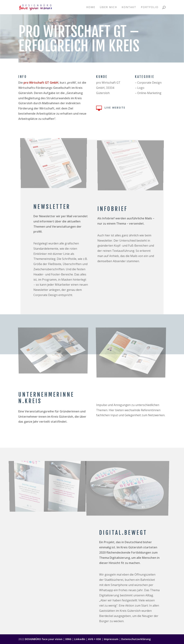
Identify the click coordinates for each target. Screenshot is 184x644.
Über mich (108, 7)
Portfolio (150, 7)
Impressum (111, 639)
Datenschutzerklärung (136, 639)
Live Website (115, 108)
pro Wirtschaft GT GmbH (41, 83)
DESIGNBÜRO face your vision (44, 639)
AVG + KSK (95, 639)
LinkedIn (80, 639)
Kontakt (129, 7)
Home (91, 7)
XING (68, 639)
